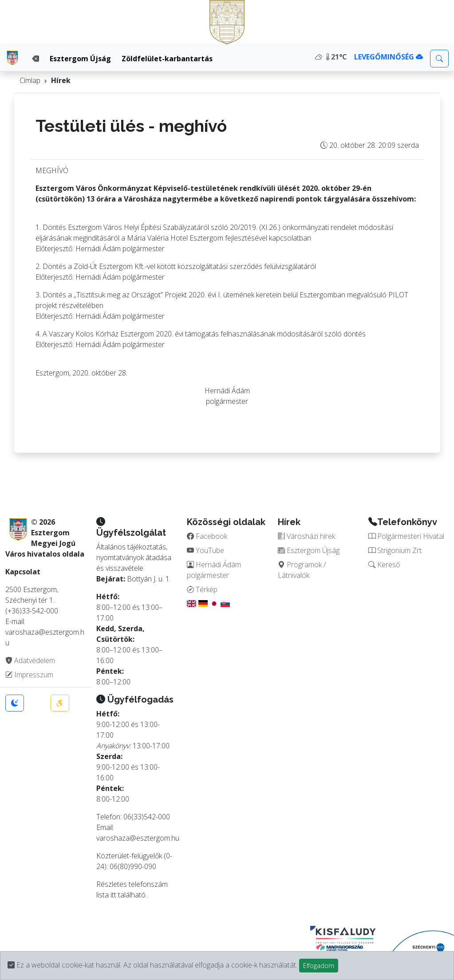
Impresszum (29, 675)
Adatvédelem (30, 660)
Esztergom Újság (80, 59)
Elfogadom (319, 966)
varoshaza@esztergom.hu (138, 838)
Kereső (384, 565)
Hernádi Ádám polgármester (214, 570)
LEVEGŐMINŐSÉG (389, 57)
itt (113, 895)
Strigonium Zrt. (396, 550)
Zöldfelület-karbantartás (167, 59)
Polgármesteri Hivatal (406, 536)
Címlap (30, 80)
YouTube (205, 550)
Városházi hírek (306, 536)
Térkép (202, 589)
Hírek (61, 80)
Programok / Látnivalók (302, 570)
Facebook (207, 536)
